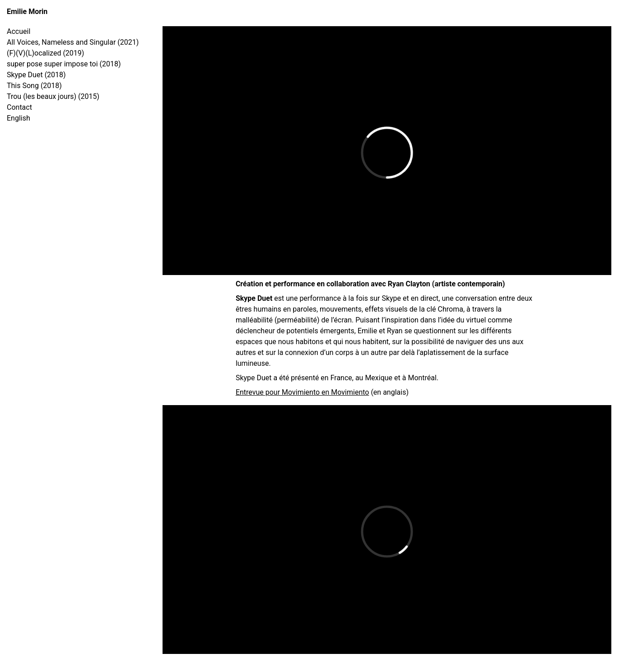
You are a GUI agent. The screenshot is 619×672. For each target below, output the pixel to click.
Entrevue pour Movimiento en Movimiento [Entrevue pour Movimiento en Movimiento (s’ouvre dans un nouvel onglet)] (303, 392)
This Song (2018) (34, 86)
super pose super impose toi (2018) (64, 64)
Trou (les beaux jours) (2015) (53, 96)
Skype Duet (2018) (36, 75)
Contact (19, 107)
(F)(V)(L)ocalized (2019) (45, 53)
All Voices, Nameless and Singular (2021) (73, 42)
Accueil (19, 31)
